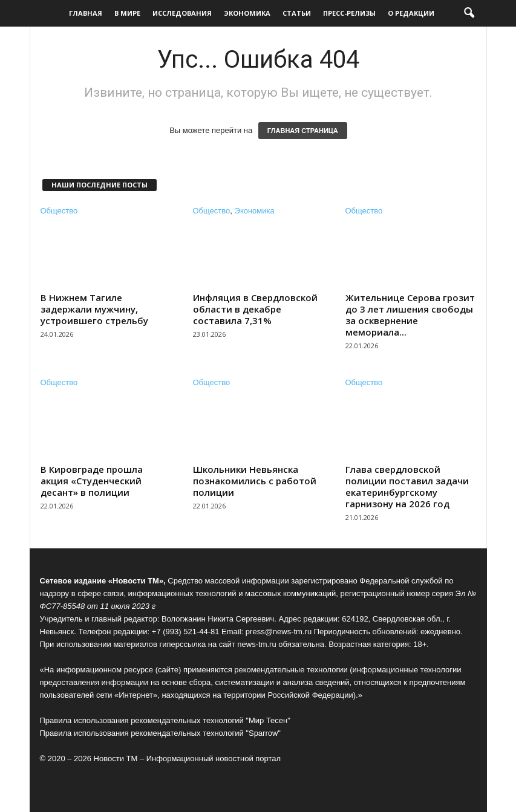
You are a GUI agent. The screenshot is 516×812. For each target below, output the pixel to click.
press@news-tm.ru (279, 632)
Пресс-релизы (349, 13)
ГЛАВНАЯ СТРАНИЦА (303, 131)
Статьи (297, 13)
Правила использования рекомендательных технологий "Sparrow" (160, 733)
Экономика (247, 13)
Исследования (182, 13)
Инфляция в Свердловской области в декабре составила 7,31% (255, 309)
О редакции (411, 13)
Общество (59, 211)
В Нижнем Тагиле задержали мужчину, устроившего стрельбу (94, 309)
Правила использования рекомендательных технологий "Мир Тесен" (165, 720)
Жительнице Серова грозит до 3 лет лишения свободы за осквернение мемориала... (410, 315)
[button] (469, 13)
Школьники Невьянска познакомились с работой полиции (255, 481)
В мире (127, 13)
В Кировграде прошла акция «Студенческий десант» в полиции (92, 481)
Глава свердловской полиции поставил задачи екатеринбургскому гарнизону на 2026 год (407, 486)
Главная (86, 13)
